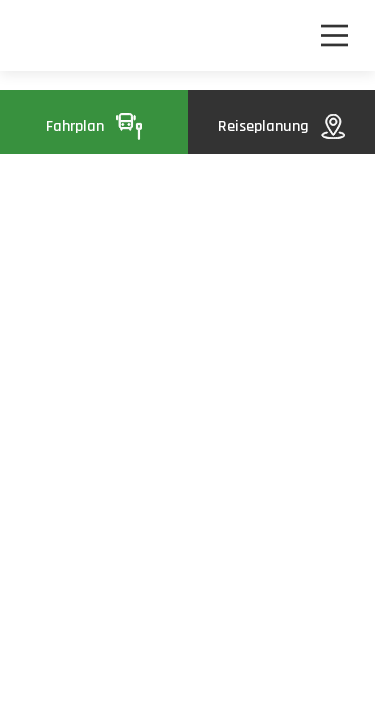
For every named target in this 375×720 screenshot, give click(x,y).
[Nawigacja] (334, 35)
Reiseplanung (281, 126)
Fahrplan (94, 126)
